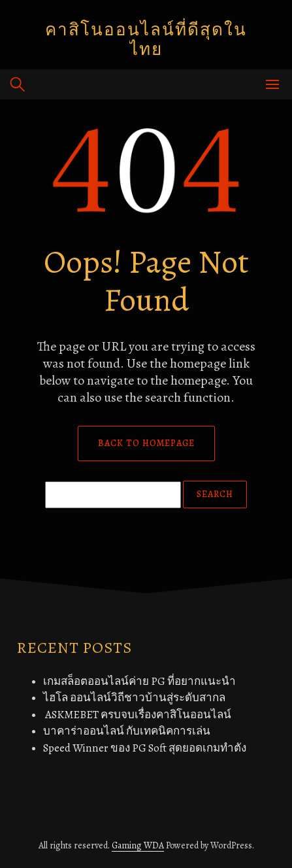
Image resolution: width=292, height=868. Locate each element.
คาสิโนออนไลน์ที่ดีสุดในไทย (146, 40)
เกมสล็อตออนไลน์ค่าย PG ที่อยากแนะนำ (139, 681)
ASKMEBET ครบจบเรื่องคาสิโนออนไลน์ (137, 715)
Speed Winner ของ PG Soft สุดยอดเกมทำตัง (145, 748)
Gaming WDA (138, 845)
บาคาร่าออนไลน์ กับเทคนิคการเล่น (127, 731)
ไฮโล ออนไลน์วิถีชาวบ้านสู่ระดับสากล (134, 698)
